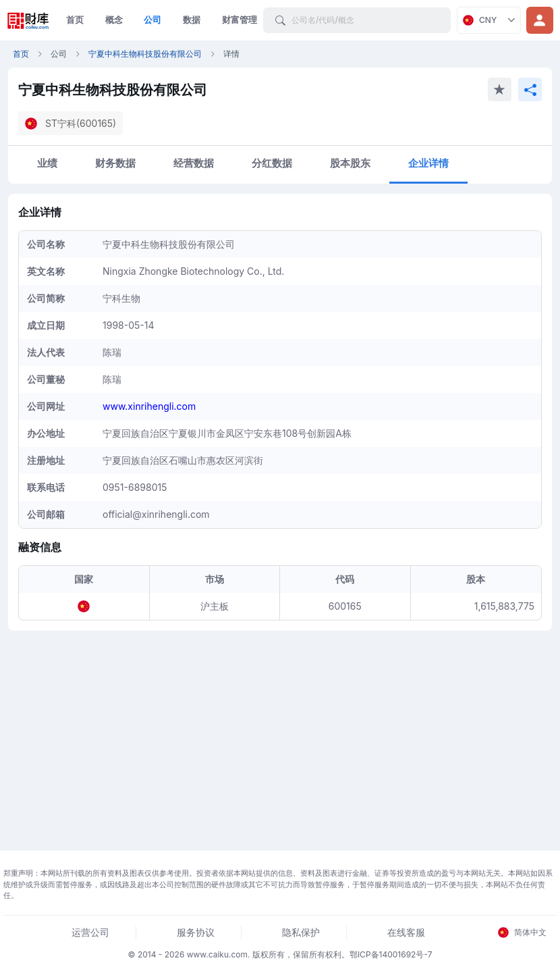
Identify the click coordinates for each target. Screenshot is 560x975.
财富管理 (240, 20)
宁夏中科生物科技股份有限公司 (145, 54)
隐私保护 (301, 932)
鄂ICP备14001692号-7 (391, 954)
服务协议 (196, 932)
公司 (152, 20)
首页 (75, 20)
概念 (114, 20)
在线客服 (406, 932)
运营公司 (90, 932)
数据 (192, 20)
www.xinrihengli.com (149, 406)
